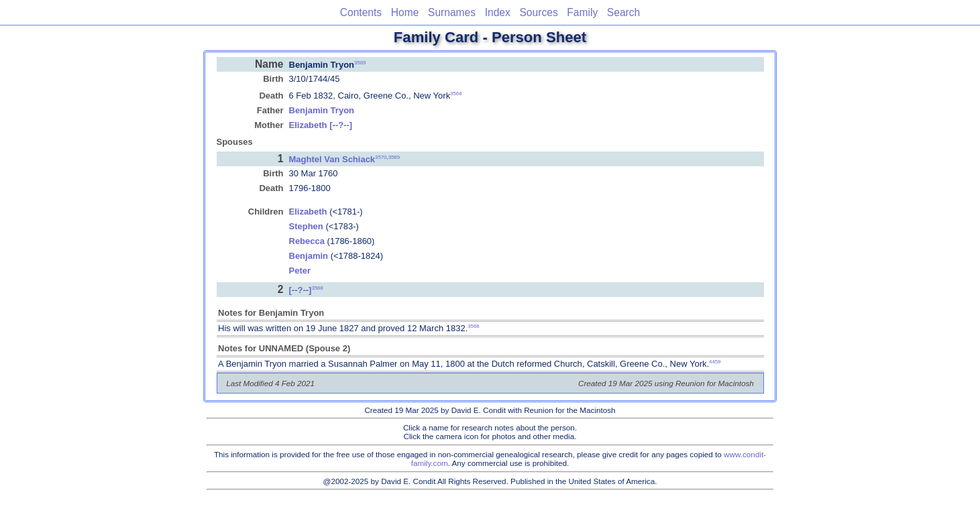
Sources (538, 12)
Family (582, 12)
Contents (361, 12)
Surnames (452, 12)
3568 (456, 94)
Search (623, 12)
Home (405, 12)
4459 (715, 362)
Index (498, 12)
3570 (381, 157)
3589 (360, 62)
